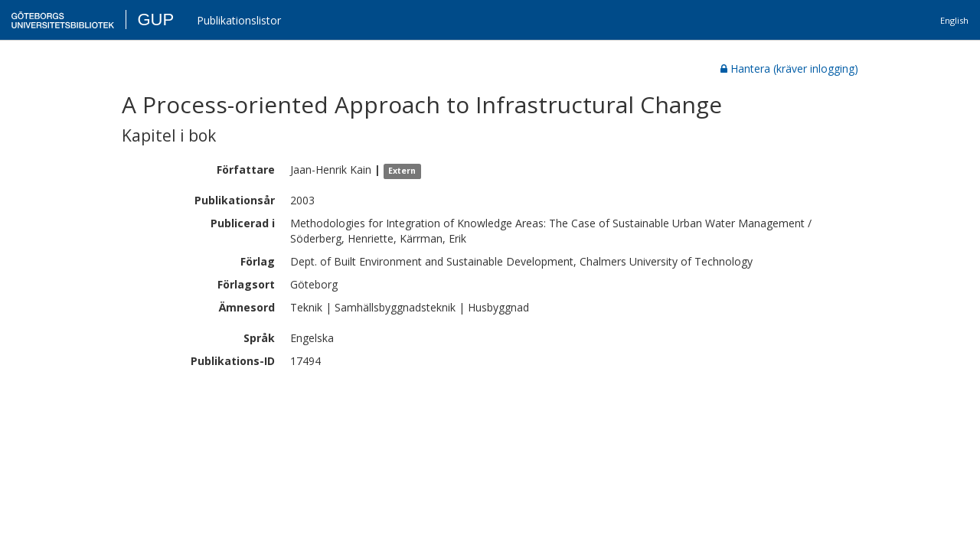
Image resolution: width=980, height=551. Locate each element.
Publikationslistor (239, 20)
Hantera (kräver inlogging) (789, 68)
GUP (155, 20)
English (954, 20)
